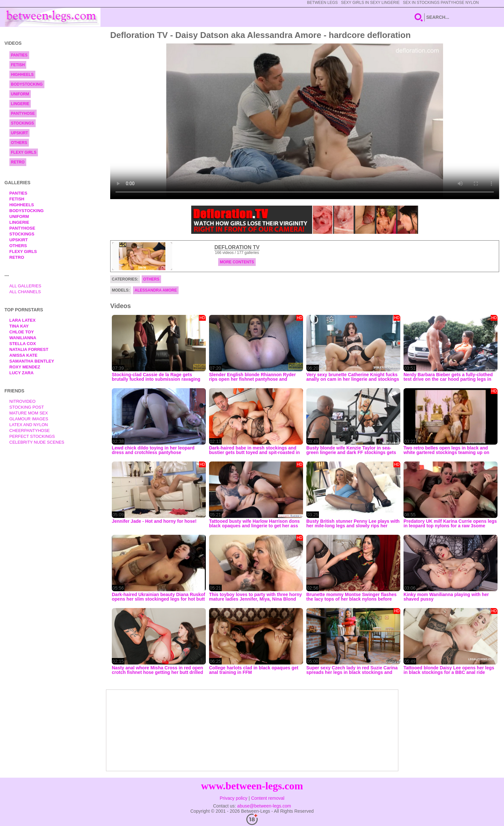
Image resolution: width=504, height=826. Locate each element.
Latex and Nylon (29, 425)
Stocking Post (27, 407)
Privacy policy (234, 798)
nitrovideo (23, 401)
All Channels (25, 292)
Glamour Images (29, 419)
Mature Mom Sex (29, 413)
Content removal (268, 798)
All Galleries (25, 286)
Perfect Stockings (32, 436)
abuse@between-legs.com (264, 806)
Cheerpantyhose (30, 431)
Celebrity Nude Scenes (37, 442)
